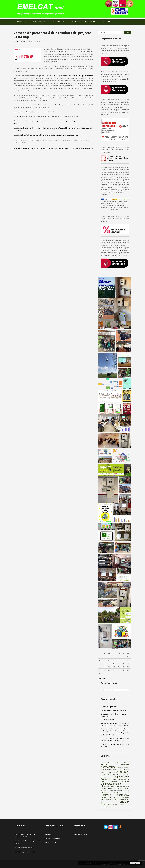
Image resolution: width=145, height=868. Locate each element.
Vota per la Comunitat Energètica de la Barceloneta (115, 745)
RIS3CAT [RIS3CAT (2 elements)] (127, 793)
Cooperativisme (73, 140)
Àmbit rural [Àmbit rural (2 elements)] (112, 807)
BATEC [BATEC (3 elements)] (115, 770)
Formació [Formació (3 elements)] (103, 789)
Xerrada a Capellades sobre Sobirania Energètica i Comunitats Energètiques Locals (41, 148)
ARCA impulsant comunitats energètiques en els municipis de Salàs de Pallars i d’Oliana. (115, 724)
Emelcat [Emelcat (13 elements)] (125, 781)
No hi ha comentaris (33, 41)
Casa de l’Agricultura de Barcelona (66, 105)
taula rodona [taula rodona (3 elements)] (120, 800)
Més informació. (123, 863)
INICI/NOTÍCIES (106, 22)
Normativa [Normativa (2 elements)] (120, 791)
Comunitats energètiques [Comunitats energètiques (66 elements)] (115, 773)
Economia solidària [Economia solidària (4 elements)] (123, 779)
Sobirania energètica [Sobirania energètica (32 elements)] (115, 795)
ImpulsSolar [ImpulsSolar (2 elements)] (119, 789)
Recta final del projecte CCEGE (82, 148)
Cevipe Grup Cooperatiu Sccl (61, 76)
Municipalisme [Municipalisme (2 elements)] (112, 791)
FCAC (61, 83)
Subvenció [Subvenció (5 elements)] (104, 800)
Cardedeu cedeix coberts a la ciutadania (113, 710)
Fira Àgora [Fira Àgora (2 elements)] (126, 786)
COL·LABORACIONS (58, 22)
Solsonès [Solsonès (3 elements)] (103, 798)
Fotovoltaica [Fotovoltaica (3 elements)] (111, 789)
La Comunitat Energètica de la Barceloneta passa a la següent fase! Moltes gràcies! (115, 740)
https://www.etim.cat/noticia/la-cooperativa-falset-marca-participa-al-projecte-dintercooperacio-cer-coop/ (46, 135)
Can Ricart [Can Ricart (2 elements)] (126, 770)
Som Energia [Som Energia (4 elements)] (114, 797)
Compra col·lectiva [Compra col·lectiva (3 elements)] (107, 772)
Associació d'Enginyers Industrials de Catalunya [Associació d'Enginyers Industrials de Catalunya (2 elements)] (115, 763)
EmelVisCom (124, 250)
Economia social (84, 140)
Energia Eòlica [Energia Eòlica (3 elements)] (114, 786)
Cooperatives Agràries (61, 140)
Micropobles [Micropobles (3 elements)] (104, 791)
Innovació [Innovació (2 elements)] (126, 789)
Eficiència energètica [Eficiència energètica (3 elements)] (109, 782)
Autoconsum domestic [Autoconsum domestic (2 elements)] (123, 767)
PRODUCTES (21, 22)
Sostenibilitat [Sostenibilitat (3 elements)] (125, 798)
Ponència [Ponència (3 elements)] (126, 791)
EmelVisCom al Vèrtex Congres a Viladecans (115, 715)
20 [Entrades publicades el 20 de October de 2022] (114, 667)
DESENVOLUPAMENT (39, 22)
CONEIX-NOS (75, 22)
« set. (100, 679)
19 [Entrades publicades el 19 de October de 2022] (109, 667)
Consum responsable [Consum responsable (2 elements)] (124, 775)
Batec (65, 83)
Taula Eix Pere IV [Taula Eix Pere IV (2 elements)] (112, 800)
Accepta (135, 863)
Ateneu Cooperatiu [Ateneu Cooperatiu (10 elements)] (115, 765)
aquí (52, 112)
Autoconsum (25, 140)
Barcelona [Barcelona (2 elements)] (103, 770)
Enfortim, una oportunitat (108, 707)
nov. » (105, 679)
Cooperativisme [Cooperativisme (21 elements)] (121, 777)
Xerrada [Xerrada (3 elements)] (107, 807)
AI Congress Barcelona (108, 720)
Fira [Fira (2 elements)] (121, 786)
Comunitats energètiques (45, 140)
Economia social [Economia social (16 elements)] (109, 779)
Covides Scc (76, 76)
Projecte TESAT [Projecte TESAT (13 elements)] (110, 793)
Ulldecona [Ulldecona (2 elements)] (118, 805)
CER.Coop (61, 52)
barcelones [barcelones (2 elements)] (109, 770)
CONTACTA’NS (90, 22)
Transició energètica (21, 142)
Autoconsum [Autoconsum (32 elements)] (108, 767)
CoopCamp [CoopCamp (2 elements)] (104, 777)
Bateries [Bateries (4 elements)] (120, 769)
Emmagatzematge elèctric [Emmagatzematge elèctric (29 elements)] (111, 785)
